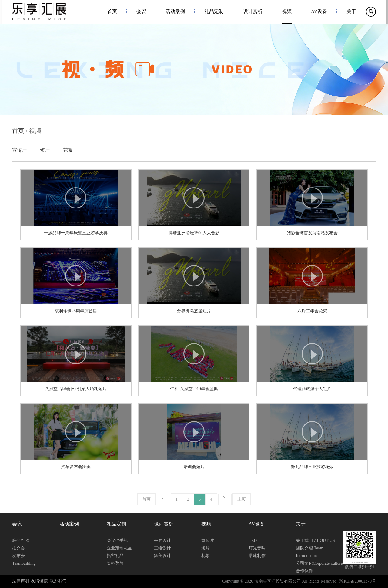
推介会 (18, 548)
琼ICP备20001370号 (358, 581)
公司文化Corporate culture (319, 563)
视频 (287, 11)
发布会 (18, 556)
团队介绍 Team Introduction (309, 552)
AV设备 (319, 11)
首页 (112, 11)
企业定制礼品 (119, 548)
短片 (45, 150)
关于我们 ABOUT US (315, 541)
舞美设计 (162, 556)
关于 (351, 11)
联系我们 (58, 581)
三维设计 (162, 548)
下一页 (225, 499)
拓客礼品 (115, 556)
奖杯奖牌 (115, 563)
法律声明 (21, 581)
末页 (242, 499)
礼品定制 (214, 11)
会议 (141, 11)
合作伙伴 (304, 571)
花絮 (68, 150)
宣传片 (19, 150)
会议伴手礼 (117, 541)
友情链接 (39, 581)
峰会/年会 (21, 541)
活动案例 (175, 11)
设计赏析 (253, 11)
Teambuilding (24, 563)
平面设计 (162, 541)
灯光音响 (257, 548)
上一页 (163, 499)
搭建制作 (257, 556)
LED (253, 541)
